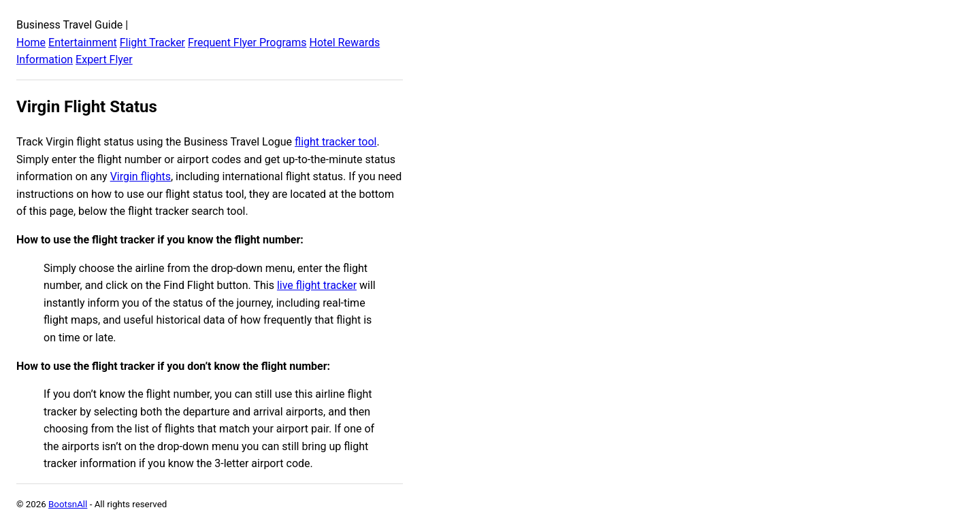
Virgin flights (141, 176)
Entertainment (83, 42)
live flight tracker (317, 285)
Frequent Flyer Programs (247, 42)
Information (45, 59)
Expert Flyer (104, 59)
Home (31, 42)
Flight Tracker (152, 42)
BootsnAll (68, 504)
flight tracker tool (336, 142)
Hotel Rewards (344, 42)
